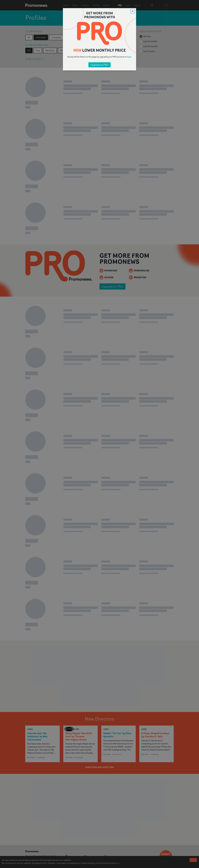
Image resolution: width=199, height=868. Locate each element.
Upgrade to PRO (99, 65)
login (129, 57)
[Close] (133, 11)
